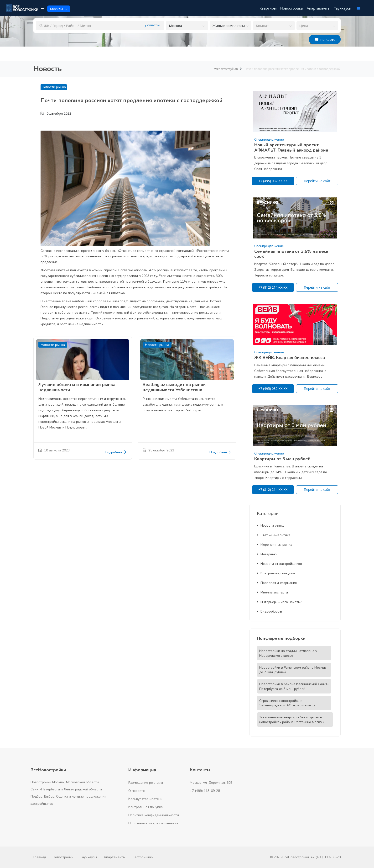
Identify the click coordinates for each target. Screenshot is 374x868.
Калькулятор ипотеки (145, 799)
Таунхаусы (88, 857)
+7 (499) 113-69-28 (205, 791)
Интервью (267, 554)
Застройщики (143, 857)
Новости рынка (54, 87)
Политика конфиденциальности (154, 815)
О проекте (137, 791)
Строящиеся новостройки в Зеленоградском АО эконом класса (287, 703)
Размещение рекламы (146, 783)
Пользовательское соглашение (153, 823)
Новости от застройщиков (279, 564)
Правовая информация (277, 583)
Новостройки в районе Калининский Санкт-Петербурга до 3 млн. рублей (294, 686)
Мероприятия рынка (275, 545)
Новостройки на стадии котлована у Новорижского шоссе (288, 653)
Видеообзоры (269, 611)
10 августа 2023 (54, 450)
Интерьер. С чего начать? (279, 602)
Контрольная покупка (276, 573)
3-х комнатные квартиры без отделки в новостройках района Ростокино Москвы (292, 720)
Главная (40, 857)
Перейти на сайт (317, 181)
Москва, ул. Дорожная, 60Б (211, 783)
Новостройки (63, 857)
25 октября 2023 (158, 450)
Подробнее (116, 452)
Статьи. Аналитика (274, 535)
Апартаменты (115, 857)
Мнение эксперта (272, 592)
